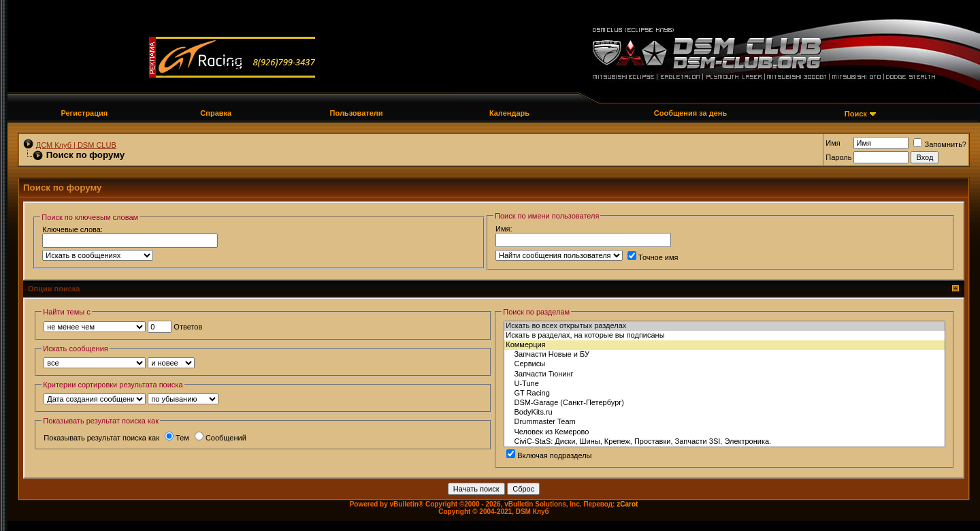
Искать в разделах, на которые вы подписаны (724, 336)
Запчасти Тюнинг (724, 374)
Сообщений (220, 438)
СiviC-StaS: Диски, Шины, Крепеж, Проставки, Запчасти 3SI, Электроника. (724, 442)
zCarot (627, 504)
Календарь (509, 113)
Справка (216, 113)
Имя (833, 143)
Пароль (838, 157)
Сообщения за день (690, 113)
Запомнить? (940, 144)
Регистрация (84, 113)
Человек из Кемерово (724, 432)
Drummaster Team (724, 422)
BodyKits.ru (724, 413)
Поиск (856, 114)
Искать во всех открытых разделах (724, 326)
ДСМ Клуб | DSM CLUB (76, 145)
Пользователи (357, 113)
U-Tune (724, 384)
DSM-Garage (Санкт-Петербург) (724, 403)
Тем (177, 438)
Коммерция (724, 345)
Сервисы (724, 364)
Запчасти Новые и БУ (724, 355)
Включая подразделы (549, 455)
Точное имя (653, 257)
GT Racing (724, 393)
